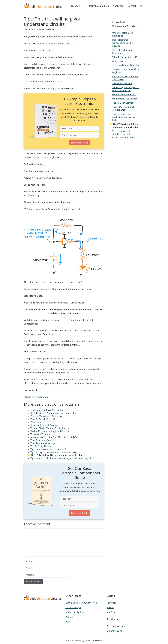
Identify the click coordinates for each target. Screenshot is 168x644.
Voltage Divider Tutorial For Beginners (50, 428)
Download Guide (80, 143)
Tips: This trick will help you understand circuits (56, 455)
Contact (132, 6)
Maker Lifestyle (73, 607)
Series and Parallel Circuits (44, 425)
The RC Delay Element (41, 446)
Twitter (110, 607)
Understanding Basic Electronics (47, 410)
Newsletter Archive (75, 612)
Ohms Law (36, 422)
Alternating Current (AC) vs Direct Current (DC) (54, 437)
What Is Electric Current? (43, 419)
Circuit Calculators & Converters (81, 603)
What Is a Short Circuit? (42, 440)
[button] (141, 6)
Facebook (112, 603)
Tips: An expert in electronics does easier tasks (54, 452)
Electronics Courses (98, 6)
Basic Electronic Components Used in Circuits (53, 413)
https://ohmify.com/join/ (36, 397)
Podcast (69, 617)
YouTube (111, 612)
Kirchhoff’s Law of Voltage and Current (50, 431)
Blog (68, 622)
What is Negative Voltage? (43, 443)
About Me (118, 6)
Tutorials (78, 6)
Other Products (114, 631)
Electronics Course (116, 626)
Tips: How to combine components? (48, 449)
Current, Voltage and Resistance (46, 416)
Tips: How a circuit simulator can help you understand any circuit (63, 458)
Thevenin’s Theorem (40, 434)
